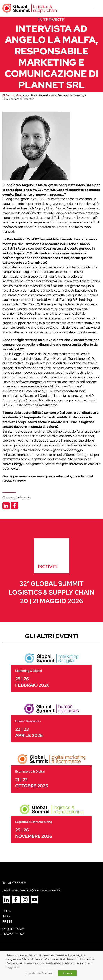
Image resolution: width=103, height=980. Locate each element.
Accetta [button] (67, 973)
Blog (20, 95)
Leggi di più (13, 967)
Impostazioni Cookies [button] (39, 973)
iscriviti (48, 566)
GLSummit (8, 95)
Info (6, 916)
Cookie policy (13, 929)
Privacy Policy (14, 934)
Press (7, 922)
